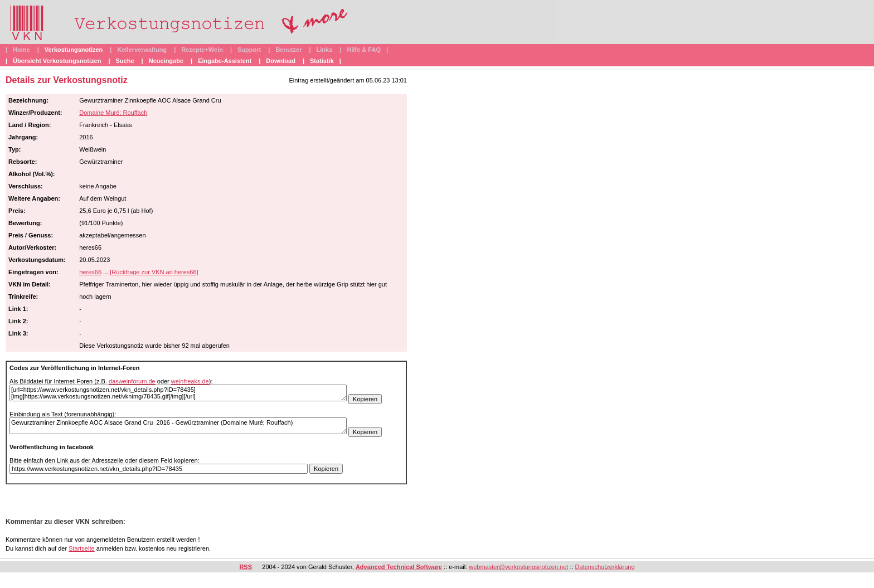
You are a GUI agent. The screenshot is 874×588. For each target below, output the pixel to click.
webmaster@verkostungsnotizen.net (518, 567)
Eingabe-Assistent (225, 61)
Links (325, 50)
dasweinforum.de (132, 381)
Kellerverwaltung (142, 50)
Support (249, 50)
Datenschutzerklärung (605, 567)
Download (281, 61)
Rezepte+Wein (202, 50)
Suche (125, 61)
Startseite (81, 548)
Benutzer (288, 50)
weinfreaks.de (190, 381)
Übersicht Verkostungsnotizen (57, 61)
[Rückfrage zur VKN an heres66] (154, 272)
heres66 (90, 272)
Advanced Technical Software (399, 567)
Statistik (322, 61)
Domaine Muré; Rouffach (113, 113)
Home (21, 50)
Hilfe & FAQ (364, 50)
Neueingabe (166, 61)
